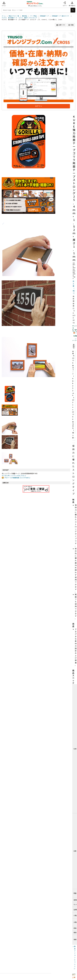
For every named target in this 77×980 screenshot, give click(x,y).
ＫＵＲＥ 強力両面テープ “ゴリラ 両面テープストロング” (19, 18)
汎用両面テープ (44, 16)
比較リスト (61, 25)
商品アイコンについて (75, 956)
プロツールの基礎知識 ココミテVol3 (16, 478)
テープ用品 (33, 16)
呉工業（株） (74, 286)
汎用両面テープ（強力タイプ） (61, 16)
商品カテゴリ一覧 (14, 16)
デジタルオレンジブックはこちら (13, 476)
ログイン (65, 4)
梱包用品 (25, 16)
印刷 (71, 25)
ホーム (4, 16)
